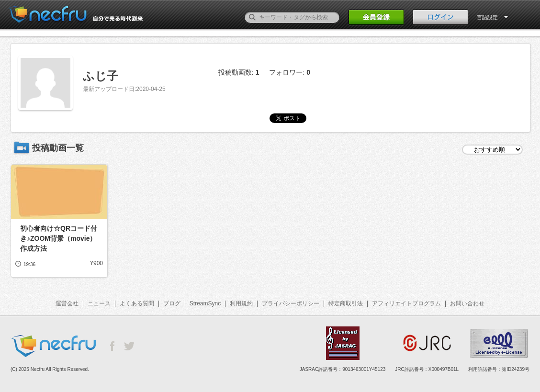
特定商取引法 (346, 303)
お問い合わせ (467, 303)
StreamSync (205, 303)
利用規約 (241, 303)
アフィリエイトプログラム (406, 303)
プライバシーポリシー (291, 303)
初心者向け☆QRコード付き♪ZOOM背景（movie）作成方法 (59, 238)
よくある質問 (137, 303)
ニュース (99, 303)
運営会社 (67, 303)
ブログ (172, 303)
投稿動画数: (239, 72)
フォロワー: (290, 72)
